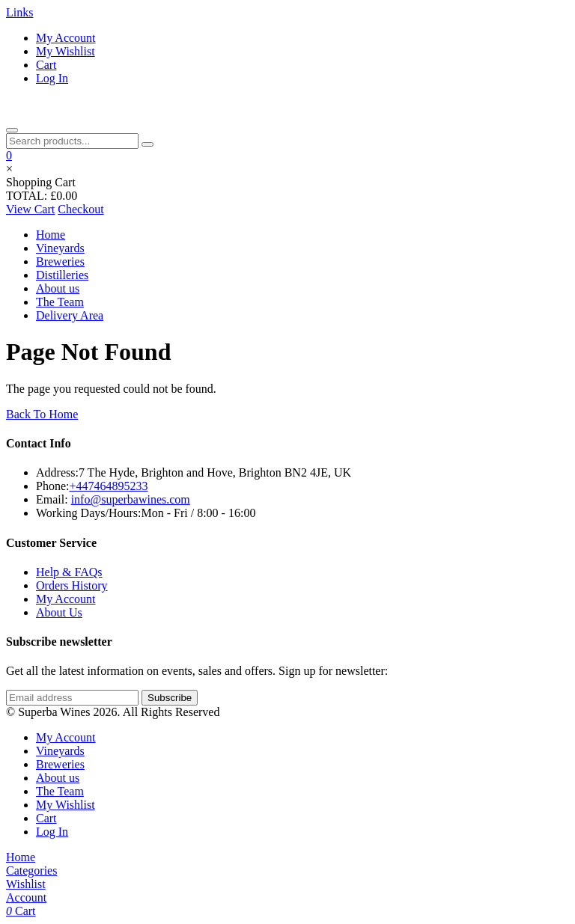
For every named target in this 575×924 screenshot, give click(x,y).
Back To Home (42, 414)
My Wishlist (66, 51)
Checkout (80, 209)
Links (19, 12)
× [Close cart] (9, 169)
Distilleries (62, 275)
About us (58, 288)
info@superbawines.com (131, 499)
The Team (60, 302)
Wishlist (26, 884)
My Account (66, 38)
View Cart (30, 209)
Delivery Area (70, 315)
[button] (9, 155)
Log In (52, 78)
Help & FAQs (69, 572)
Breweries (60, 261)
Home (51, 235)
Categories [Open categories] (31, 871)
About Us (59, 612)
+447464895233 (108, 486)
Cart (46, 65)
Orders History (72, 585)
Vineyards (60, 248)
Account (26, 897)
